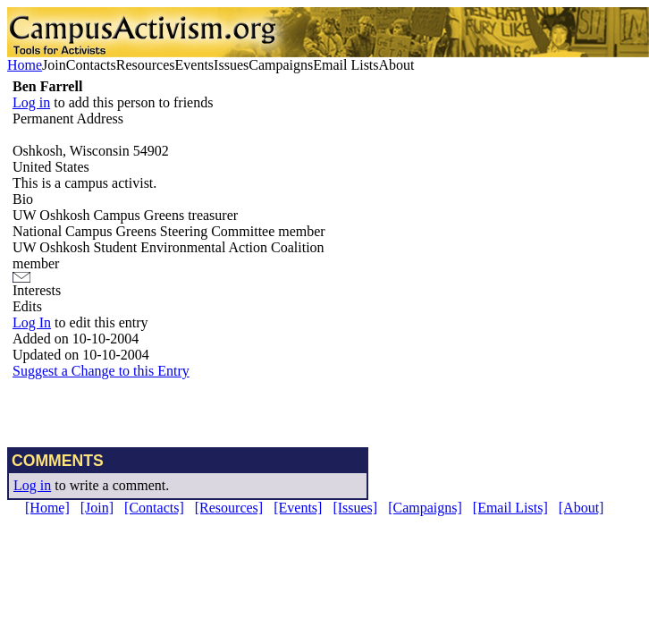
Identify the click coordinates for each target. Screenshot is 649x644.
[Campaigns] (425, 508)
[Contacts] (154, 508)
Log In (32, 322)
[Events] (298, 508)
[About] (582, 508)
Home (25, 65)
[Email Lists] (510, 508)
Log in (31, 102)
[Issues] (355, 508)
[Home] (47, 508)
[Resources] (229, 508)
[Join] (97, 508)
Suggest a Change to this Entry (101, 371)
